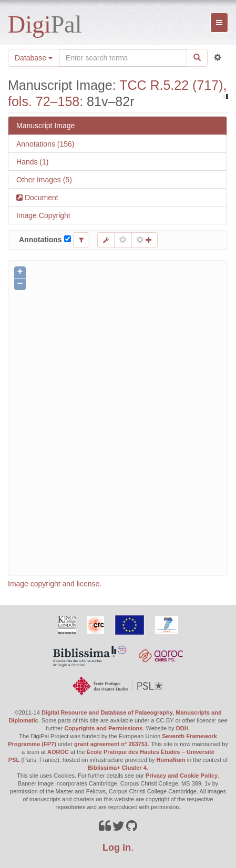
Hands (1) (32, 162)
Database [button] (34, 58)
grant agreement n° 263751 (111, 744)
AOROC (58, 752)
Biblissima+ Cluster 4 (117, 768)
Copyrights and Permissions (103, 728)
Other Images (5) (44, 180)
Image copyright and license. (55, 584)
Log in (117, 848)
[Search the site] (123, 58)
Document (40, 198)
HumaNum (171, 760)
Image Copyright (43, 215)
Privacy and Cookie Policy (182, 776)
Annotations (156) (45, 144)
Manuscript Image (45, 126)
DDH (182, 728)
